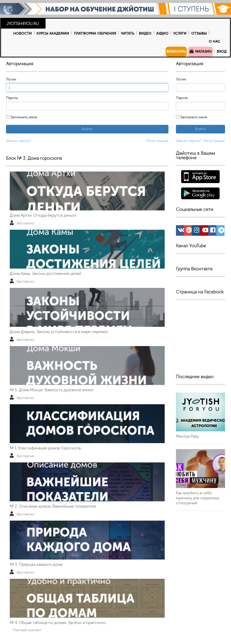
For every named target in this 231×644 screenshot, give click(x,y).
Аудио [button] (162, 33)
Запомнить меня (22, 117)
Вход (222, 52)
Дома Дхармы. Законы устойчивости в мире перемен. (59, 332)
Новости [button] (23, 33)
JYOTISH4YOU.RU (23, 24)
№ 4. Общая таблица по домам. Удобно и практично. (58, 623)
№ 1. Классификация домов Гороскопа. (46, 448)
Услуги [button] (180, 33)
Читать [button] (128, 33)
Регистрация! (158, 141)
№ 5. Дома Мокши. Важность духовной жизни (52, 390)
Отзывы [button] (199, 33)
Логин (11, 79)
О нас (214, 42)
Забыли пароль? (19, 141)
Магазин (200, 51)
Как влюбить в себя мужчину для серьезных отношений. (198, 498)
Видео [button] (145, 33)
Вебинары (176, 52)
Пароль (12, 98)
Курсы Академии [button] (53, 33)
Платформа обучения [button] (95, 33)
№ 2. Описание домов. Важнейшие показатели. (53, 506)
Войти (87, 129)
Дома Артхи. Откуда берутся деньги (43, 215)
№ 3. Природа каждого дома (36, 564)
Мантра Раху (187, 436)
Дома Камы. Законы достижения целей (45, 273)
